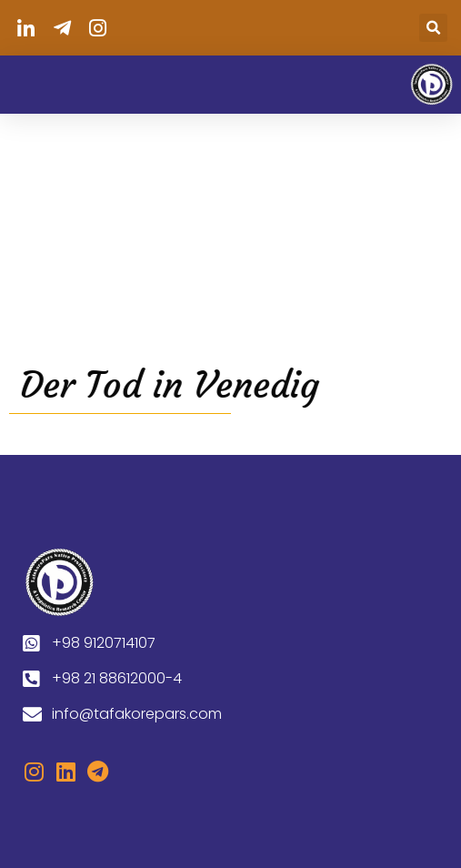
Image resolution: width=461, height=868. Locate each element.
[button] (433, 28)
